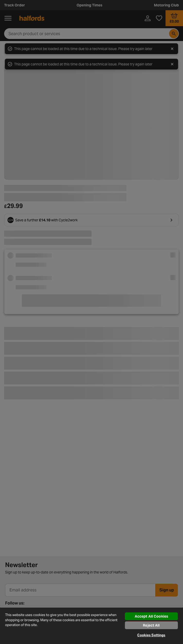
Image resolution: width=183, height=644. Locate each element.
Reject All (151, 625)
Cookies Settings (151, 635)
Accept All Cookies (152, 616)
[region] (91, 625)
